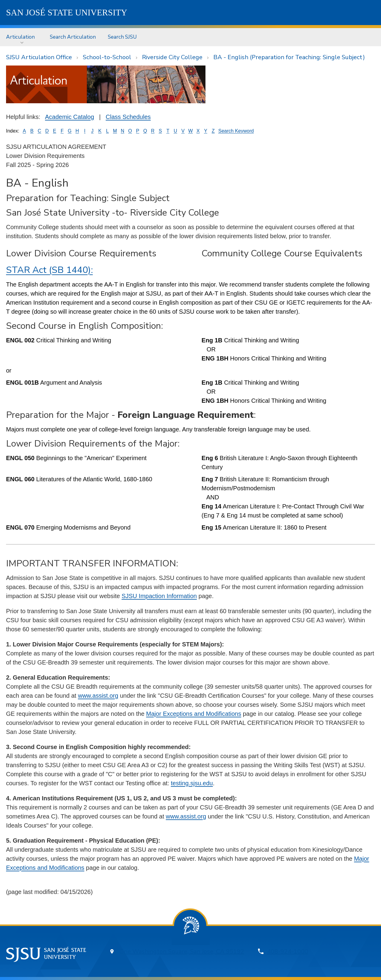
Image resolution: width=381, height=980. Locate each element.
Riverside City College (172, 57)
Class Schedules (128, 117)
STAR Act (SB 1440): (49, 270)
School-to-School (107, 57)
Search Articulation (73, 37)
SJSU (67, 12)
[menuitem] (22, 37)
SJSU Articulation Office (39, 57)
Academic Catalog (69, 117)
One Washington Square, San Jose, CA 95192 (182, 951)
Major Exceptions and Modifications (194, 714)
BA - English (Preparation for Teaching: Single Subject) (289, 57)
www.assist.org (98, 696)
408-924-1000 (288, 951)
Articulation (20, 37)
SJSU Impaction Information (159, 596)
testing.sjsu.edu (192, 783)
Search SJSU (122, 37)
